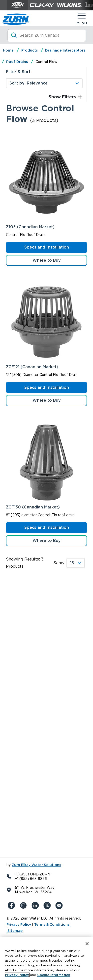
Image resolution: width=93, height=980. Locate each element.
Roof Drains (17, 62)
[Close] (87, 944)
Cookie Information (54, 975)
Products (30, 50)
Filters (68, 97)
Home (8, 50)
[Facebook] (12, 905)
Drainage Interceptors (65, 50)
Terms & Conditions (52, 924)
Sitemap (15, 931)
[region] (46, 958)
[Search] (46, 35)
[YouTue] (60, 905)
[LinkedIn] (36, 905)
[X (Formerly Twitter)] (48, 905)
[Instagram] (24, 905)
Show (59, 563)
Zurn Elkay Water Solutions (36, 865)
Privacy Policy (19, 924)
